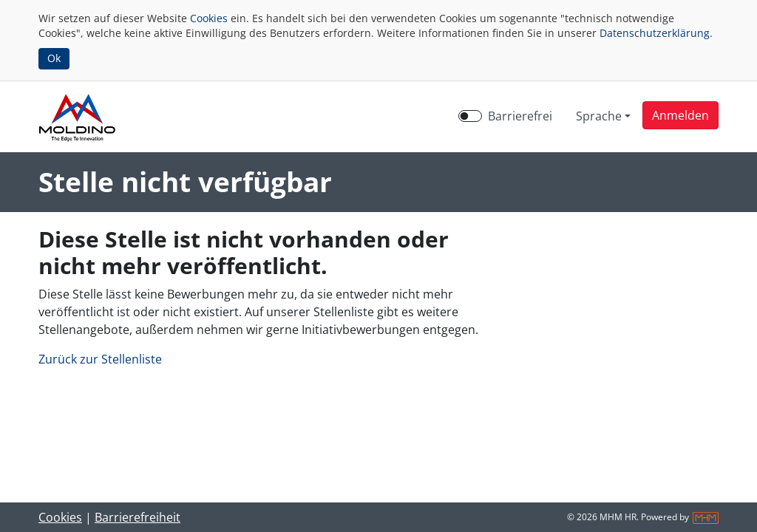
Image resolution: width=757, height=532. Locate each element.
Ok (54, 58)
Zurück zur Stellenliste (100, 359)
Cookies (209, 18)
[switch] (470, 116)
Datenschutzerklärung (655, 33)
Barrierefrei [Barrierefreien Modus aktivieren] (520, 116)
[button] (680, 115)
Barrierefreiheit (138, 517)
